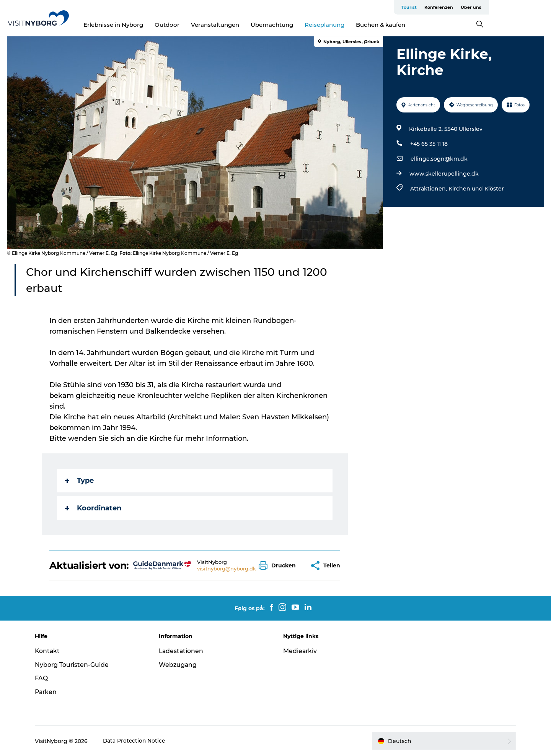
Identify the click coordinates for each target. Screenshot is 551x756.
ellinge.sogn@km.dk (439, 159)
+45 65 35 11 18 (429, 144)
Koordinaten (94, 508)
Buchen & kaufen (412, 25)
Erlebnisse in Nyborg (145, 25)
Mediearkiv (300, 651)
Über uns (533, 7)
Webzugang (180, 665)
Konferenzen (501, 7)
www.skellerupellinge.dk (444, 174)
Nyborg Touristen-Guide (76, 665)
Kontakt (51, 651)
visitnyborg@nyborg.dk (227, 569)
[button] (280, 566)
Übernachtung (303, 25)
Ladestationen (183, 651)
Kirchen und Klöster (476, 189)
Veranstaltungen (246, 25)
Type (80, 481)
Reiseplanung (356, 25)
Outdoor (198, 25)
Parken (50, 692)
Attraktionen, (429, 189)
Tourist (471, 7)
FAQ (45, 678)
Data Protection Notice (138, 741)
